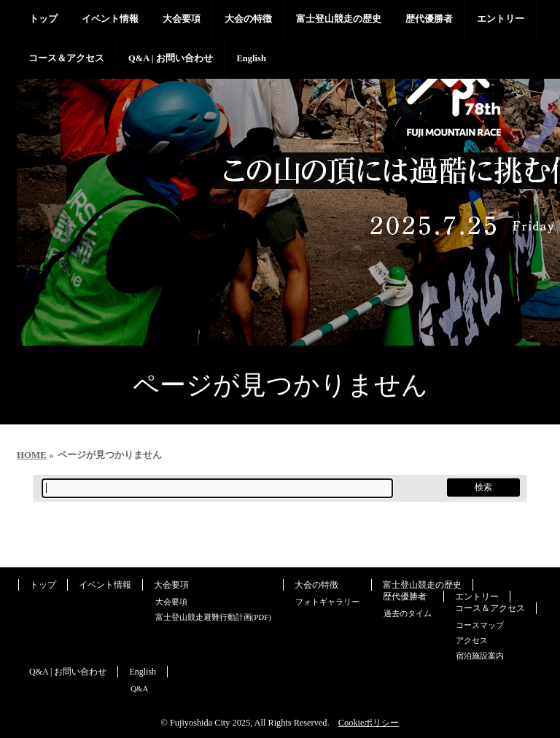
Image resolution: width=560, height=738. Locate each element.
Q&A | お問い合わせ (68, 672)
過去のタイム (408, 613)
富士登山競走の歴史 (422, 585)
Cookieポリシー (369, 723)
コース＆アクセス (490, 608)
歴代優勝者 (405, 597)
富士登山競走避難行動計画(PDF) (214, 617)
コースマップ (480, 625)
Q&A (139, 688)
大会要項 (171, 585)
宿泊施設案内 (480, 656)
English (143, 672)
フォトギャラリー (327, 602)
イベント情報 (105, 585)
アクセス (472, 640)
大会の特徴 (316, 585)
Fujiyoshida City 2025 (210, 723)
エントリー (477, 597)
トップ (43, 585)
